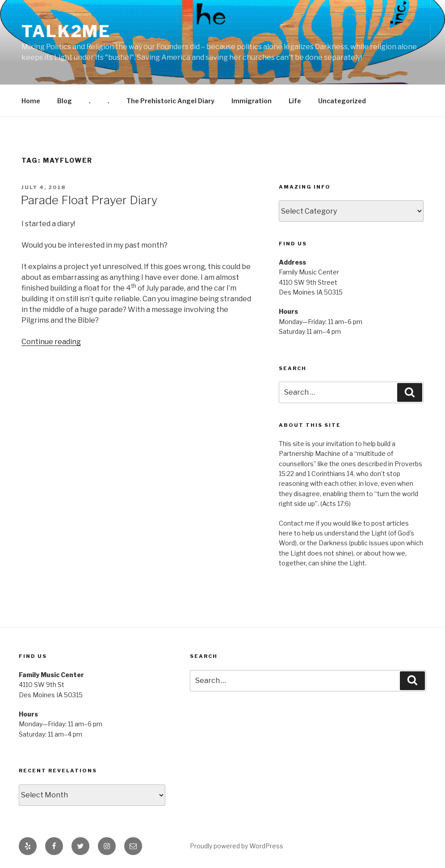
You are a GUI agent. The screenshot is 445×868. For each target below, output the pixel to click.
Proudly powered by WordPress (237, 846)
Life (295, 101)
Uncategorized (342, 101)
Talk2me (66, 31)
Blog (65, 101)
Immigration (252, 101)
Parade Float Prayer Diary (89, 200)
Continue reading (51, 342)
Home (31, 101)
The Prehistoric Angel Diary (170, 101)
